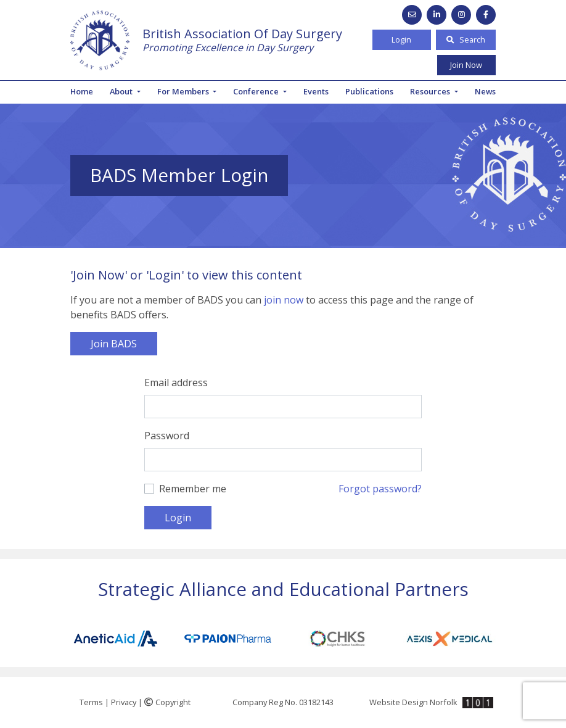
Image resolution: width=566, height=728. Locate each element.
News (485, 91)
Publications (369, 91)
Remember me (193, 489)
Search (466, 39)
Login (401, 39)
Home (82, 91)
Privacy (124, 702)
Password (167, 436)
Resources (431, 91)
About (122, 91)
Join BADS (114, 344)
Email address (176, 383)
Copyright (167, 702)
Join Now (466, 65)
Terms (91, 702)
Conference (257, 91)
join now (284, 300)
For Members (184, 91)
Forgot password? (380, 489)
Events (316, 91)
